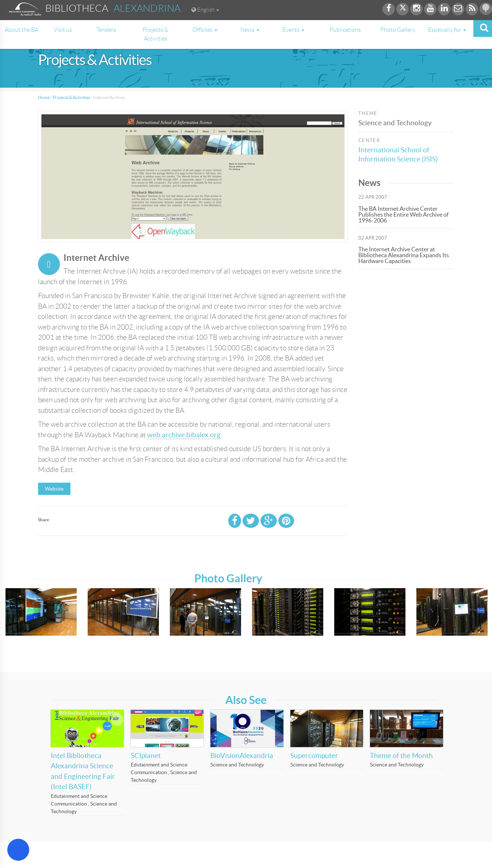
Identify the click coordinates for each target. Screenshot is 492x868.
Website (54, 489)
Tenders (106, 30)
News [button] (250, 30)
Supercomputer (314, 756)
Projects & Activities (155, 34)
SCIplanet (146, 756)
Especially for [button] (447, 30)
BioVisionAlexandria (242, 756)
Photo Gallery (398, 30)
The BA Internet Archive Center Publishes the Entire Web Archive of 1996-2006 (403, 214)
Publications (345, 30)
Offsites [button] (205, 30)
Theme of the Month (401, 756)
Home (44, 97)
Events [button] (293, 30)
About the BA (22, 30)
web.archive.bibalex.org (184, 435)
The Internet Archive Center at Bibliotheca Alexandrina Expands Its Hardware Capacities (404, 255)
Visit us (63, 30)
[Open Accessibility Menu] (18, 850)
